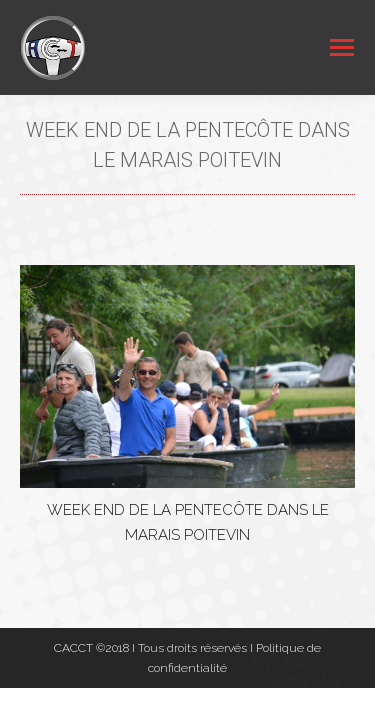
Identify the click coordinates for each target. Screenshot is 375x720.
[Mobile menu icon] (342, 47)
